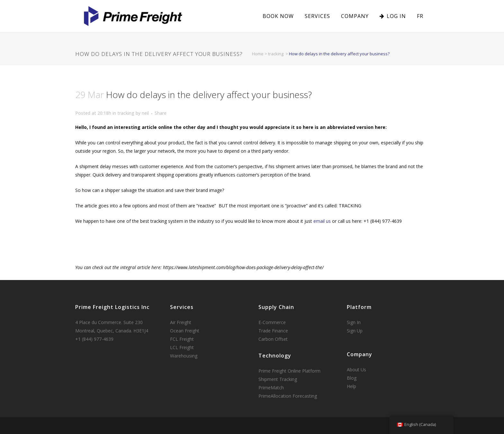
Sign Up (355, 331)
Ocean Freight (185, 331)
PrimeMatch (271, 388)
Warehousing (184, 356)
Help (351, 386)
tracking (276, 54)
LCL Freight (182, 347)
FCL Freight (182, 339)
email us (322, 221)
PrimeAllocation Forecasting (288, 396)
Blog (352, 378)
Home (258, 54)
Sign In (354, 322)
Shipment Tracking (278, 379)
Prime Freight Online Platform (289, 371)
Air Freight (181, 322)
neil (145, 113)
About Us (356, 370)
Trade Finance (273, 331)
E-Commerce (272, 322)
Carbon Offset (273, 339)
